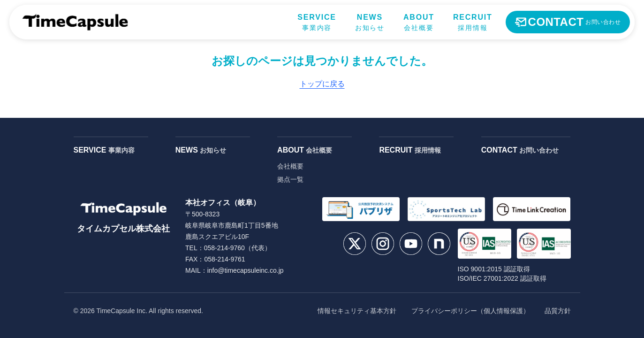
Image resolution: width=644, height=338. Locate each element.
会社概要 (290, 166)
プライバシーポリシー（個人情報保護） (470, 311)
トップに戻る (322, 84)
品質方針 (558, 311)
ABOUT (305, 150)
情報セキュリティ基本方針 (357, 311)
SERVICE (104, 150)
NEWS (201, 150)
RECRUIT (410, 150)
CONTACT (520, 150)
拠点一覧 (290, 179)
